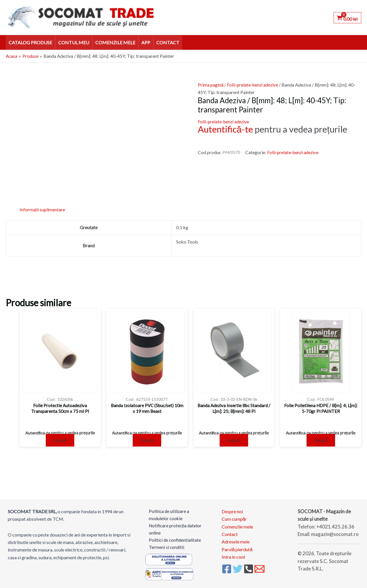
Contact (168, 42)
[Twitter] (238, 567)
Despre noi (232, 509)
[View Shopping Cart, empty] (347, 17)
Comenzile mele (115, 42)
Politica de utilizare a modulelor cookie (166, 513)
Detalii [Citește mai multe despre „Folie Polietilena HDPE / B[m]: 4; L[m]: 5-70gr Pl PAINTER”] (321, 441)
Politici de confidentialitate (172, 539)
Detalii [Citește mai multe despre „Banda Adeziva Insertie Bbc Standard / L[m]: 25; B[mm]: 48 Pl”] (234, 441)
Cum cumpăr (234, 517)
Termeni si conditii (163, 547)
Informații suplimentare (42, 209)
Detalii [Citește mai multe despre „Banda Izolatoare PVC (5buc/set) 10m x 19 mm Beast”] (147, 441)
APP (146, 42)
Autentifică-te (225, 129)
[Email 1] (259, 567)
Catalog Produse (30, 42)
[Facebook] (227, 567)
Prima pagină (211, 85)
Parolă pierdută (237, 547)
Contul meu (74, 42)
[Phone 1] (249, 567)
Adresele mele (236, 539)
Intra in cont (233, 555)
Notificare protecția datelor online (173, 528)
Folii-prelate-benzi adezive (254, 85)
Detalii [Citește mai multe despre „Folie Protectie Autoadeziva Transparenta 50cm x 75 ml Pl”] (60, 441)
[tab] (42, 210)
